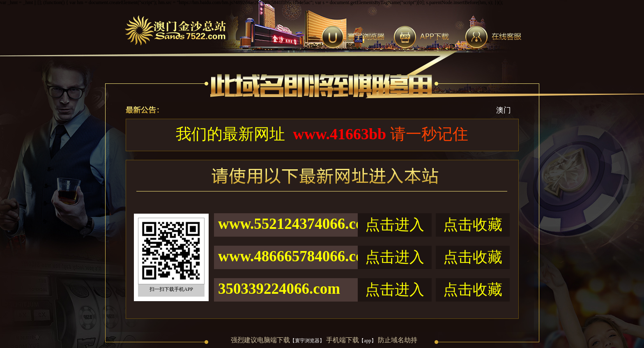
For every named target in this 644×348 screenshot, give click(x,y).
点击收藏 (473, 225)
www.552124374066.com (288, 224)
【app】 (367, 341)
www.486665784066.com (288, 256)
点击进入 (395, 225)
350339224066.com (279, 289)
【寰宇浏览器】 (307, 341)
